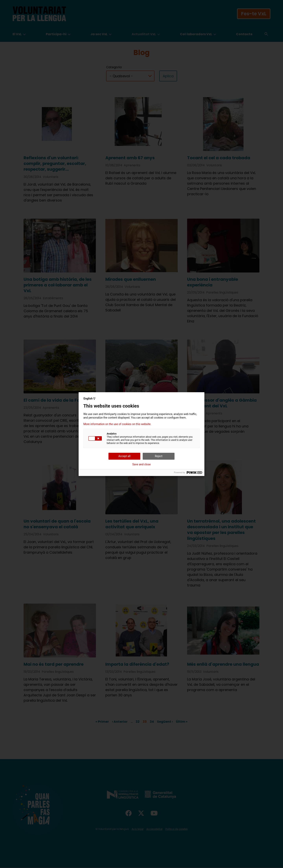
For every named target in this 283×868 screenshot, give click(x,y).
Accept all (124, 456)
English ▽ (89, 399)
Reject (159, 456)
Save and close (141, 464)
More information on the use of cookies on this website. (117, 424)
